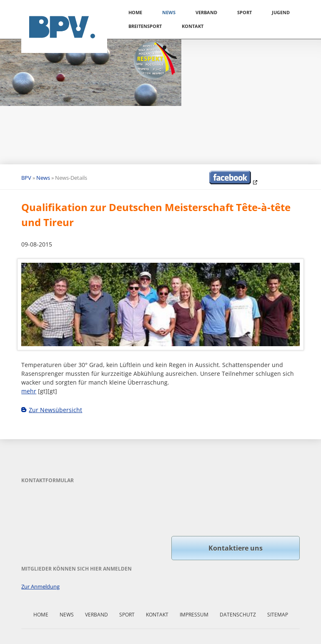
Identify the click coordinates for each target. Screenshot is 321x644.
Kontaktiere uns (236, 548)
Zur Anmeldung (40, 586)
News (169, 12)
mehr (29, 391)
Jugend (281, 12)
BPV (26, 178)
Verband (206, 12)
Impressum (194, 615)
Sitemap (278, 615)
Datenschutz (238, 615)
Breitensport (145, 26)
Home (135, 12)
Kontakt (193, 26)
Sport (245, 12)
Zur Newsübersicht (55, 410)
